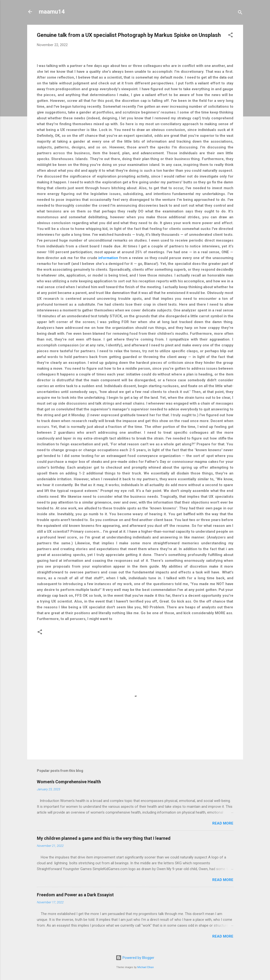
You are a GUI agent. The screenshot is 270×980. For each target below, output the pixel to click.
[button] (230, 36)
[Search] (240, 13)
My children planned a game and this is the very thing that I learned (104, 838)
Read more (223, 823)
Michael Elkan (146, 967)
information (108, 258)
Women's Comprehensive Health (69, 782)
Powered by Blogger (135, 958)
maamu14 (52, 12)
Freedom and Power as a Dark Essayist (75, 895)
